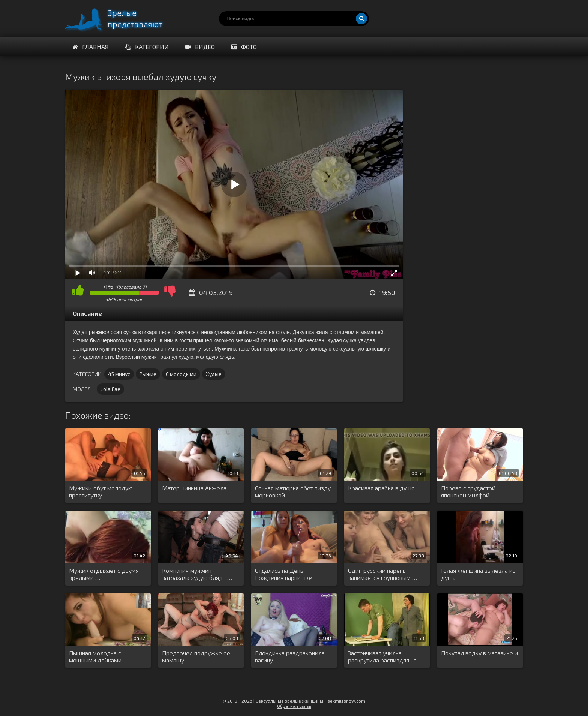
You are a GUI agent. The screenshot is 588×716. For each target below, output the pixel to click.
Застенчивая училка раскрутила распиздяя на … (385, 656)
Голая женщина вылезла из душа (478, 574)
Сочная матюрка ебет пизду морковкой (293, 491)
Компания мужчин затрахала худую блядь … (197, 574)
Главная (91, 47)
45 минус (119, 374)
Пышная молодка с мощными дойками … (98, 656)
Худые (214, 374)
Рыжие (148, 374)
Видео (200, 47)
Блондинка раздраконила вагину (290, 656)
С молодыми (181, 374)
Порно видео (121, 19)
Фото (244, 47)
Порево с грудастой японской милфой (468, 491)
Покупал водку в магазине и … (479, 656)
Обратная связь (294, 706)
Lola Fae (110, 389)
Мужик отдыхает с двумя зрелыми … (104, 574)
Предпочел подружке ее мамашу (196, 656)
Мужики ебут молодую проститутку (101, 491)
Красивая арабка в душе (381, 488)
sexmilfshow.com (346, 701)
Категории (147, 47)
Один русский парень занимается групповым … (382, 574)
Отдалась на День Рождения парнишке (283, 574)
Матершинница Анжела (194, 488)
